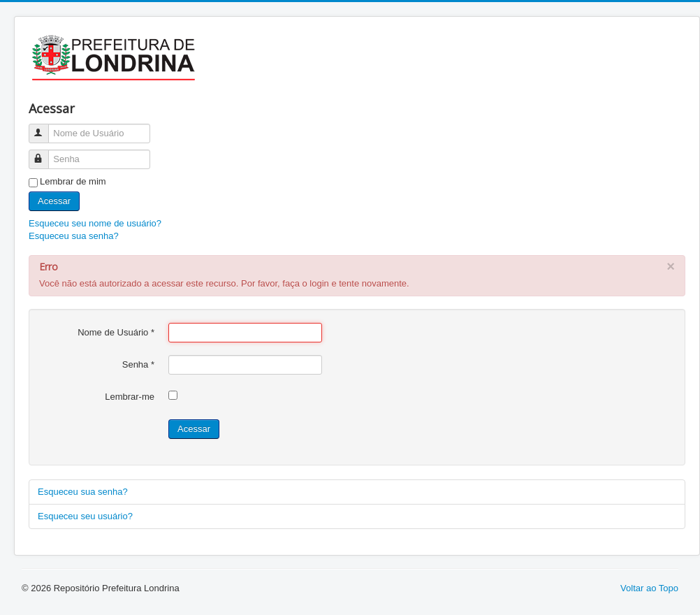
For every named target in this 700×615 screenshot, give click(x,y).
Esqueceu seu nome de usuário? (95, 223)
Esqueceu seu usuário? (85, 516)
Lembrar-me (130, 397)
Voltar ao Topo (649, 588)
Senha (45, 153)
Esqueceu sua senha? (74, 236)
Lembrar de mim (73, 181)
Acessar (54, 201)
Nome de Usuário (45, 128)
